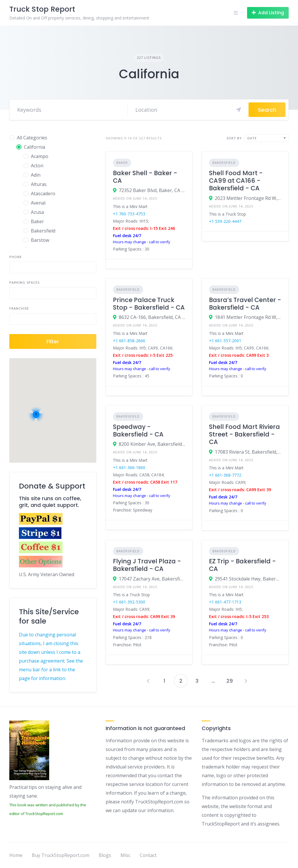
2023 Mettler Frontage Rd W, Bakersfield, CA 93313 (248, 198)
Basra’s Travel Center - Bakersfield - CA (245, 304)
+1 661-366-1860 (129, 467)
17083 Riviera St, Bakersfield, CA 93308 (248, 452)
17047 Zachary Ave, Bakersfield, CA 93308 (152, 579)
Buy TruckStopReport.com (61, 855)
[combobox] (266, 138)
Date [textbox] (252, 138)
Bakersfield (224, 163)
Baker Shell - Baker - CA (145, 177)
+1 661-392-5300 (129, 602)
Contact (148, 855)
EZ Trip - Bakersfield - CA (242, 565)
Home (16, 855)
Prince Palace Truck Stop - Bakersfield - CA (149, 304)
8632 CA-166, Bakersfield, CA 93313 (152, 317)
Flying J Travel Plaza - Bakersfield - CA (147, 565)
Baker (122, 163)
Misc (125, 855)
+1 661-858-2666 (129, 341)
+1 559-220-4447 (225, 221)
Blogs (105, 855)
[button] (74, 406)
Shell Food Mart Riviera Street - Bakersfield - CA (244, 434)
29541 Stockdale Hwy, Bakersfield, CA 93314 (248, 579)
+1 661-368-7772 (225, 475)
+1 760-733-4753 (129, 214)
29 (230, 681)
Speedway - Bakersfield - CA (138, 431)
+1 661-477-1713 (225, 602)
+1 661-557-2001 (225, 341)
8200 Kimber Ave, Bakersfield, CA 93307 (152, 444)
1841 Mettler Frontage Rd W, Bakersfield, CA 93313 (248, 317)
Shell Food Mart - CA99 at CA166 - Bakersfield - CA (236, 181)
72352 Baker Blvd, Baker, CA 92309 (152, 190)
